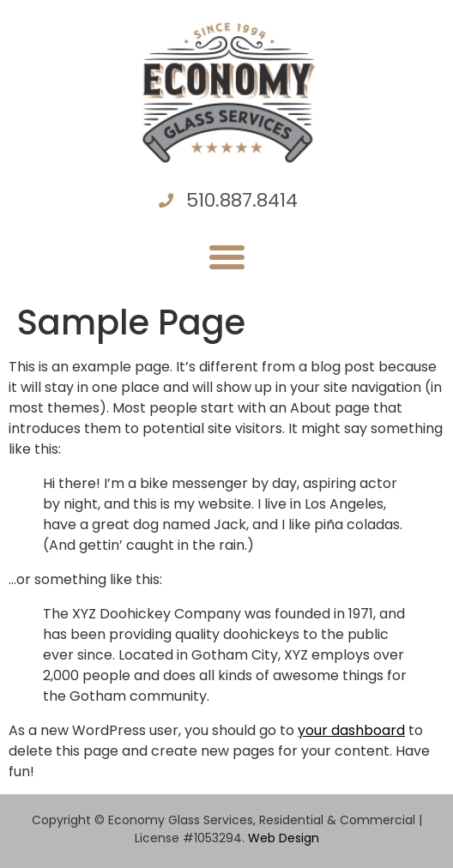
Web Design (284, 838)
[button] (226, 257)
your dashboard (351, 730)
